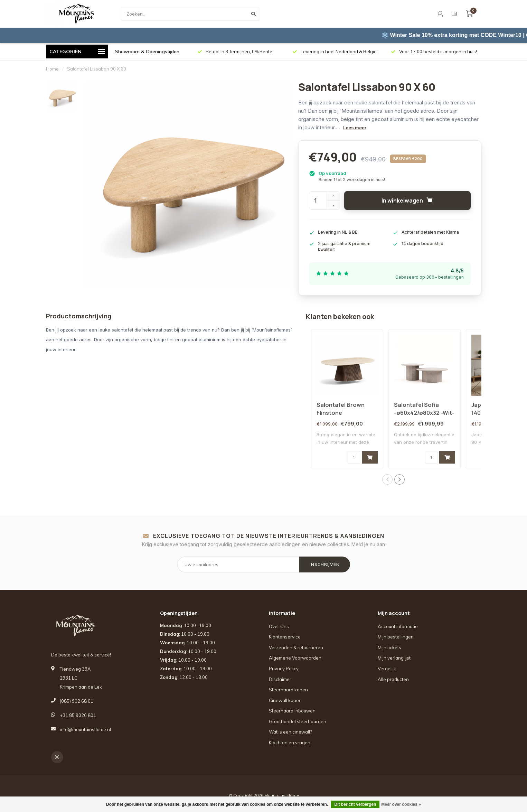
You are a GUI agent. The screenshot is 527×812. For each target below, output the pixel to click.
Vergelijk (387, 669)
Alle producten (393, 679)
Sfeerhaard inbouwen (292, 711)
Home (52, 69)
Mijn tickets (389, 647)
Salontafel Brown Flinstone (341, 409)
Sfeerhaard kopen (288, 690)
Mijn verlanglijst (394, 658)
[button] (387, 479)
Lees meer (355, 128)
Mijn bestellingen (396, 637)
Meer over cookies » (401, 804)
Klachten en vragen (290, 743)
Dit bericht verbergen (355, 804)
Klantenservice (285, 637)
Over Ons (279, 626)
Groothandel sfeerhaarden (298, 721)
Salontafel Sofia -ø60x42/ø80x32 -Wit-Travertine (424, 413)
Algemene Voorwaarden (295, 658)
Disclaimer (280, 679)
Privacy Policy (284, 669)
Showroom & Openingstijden (147, 52)
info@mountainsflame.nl (85, 729)
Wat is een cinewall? (290, 732)
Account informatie (398, 626)
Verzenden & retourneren (296, 647)
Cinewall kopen (285, 700)
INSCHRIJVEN (325, 564)
